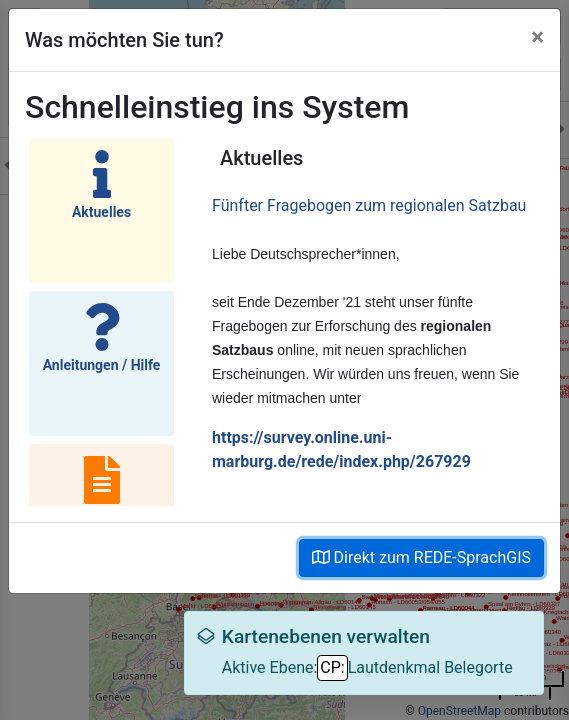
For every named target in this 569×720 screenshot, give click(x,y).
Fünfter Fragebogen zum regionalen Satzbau (369, 205)
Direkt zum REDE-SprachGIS (421, 557)
